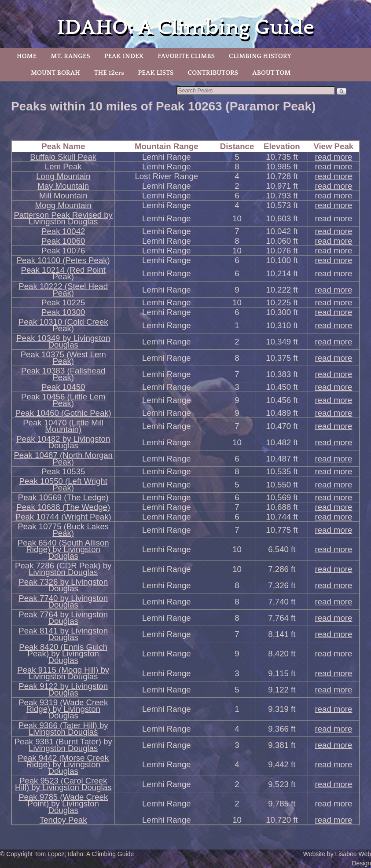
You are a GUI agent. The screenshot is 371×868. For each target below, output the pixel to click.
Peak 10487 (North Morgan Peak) (63, 458)
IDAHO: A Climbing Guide (185, 27)
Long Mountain (63, 176)
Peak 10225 (63, 302)
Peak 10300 (63, 312)
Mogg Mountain (63, 205)
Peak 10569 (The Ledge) (63, 497)
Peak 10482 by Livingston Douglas (63, 442)
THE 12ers (109, 73)
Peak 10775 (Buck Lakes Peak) (63, 530)
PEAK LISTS (156, 73)
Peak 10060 (63, 241)
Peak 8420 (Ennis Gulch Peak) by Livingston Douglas (63, 654)
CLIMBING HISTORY (260, 56)
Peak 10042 (63, 231)
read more (334, 157)
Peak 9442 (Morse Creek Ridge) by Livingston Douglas (63, 764)
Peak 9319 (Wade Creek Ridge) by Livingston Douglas (63, 709)
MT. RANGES (70, 56)
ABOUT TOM (271, 73)
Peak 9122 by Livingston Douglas (63, 689)
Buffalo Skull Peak (63, 157)
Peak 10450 (63, 387)
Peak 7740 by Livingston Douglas (63, 601)
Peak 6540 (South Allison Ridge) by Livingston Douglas (63, 549)
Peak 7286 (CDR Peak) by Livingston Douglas (63, 569)
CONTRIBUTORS (213, 73)
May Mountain (63, 186)
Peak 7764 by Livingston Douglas (63, 618)
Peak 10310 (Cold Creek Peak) (63, 325)
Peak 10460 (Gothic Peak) (63, 413)
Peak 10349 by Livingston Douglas (63, 341)
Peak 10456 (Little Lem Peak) (63, 400)
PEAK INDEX (124, 56)
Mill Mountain (63, 196)
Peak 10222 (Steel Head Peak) (63, 289)
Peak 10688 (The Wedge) (63, 507)
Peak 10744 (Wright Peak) (63, 517)
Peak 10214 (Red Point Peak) (63, 273)
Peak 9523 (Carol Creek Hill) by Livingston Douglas (63, 784)
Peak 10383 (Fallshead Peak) (63, 374)
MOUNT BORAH (55, 73)
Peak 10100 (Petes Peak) (63, 260)
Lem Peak (63, 167)
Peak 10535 (63, 471)
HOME (27, 56)
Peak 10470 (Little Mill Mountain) (63, 426)
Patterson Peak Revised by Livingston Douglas (63, 218)
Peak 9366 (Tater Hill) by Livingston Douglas (63, 729)
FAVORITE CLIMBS (186, 56)
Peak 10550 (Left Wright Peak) (63, 484)
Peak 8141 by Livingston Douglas (63, 634)
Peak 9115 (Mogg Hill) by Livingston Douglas (63, 673)
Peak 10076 (63, 251)
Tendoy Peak (63, 820)
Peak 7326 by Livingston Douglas (63, 585)
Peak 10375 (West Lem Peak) (63, 358)
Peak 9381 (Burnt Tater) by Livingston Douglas (63, 745)
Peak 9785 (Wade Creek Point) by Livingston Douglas (63, 804)
